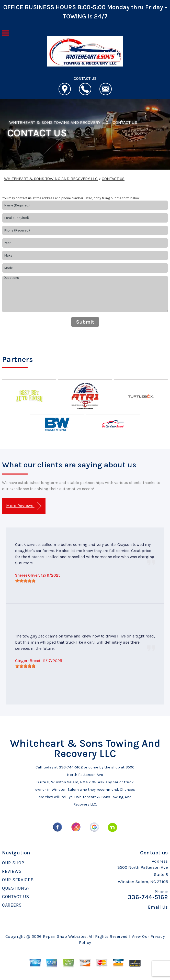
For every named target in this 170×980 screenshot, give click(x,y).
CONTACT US (125, 122)
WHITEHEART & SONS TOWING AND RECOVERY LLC (59, 122)
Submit (85, 322)
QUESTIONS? (16, 888)
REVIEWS (12, 871)
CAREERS (12, 905)
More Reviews (24, 506)
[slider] (25, 581)
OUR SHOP (13, 863)
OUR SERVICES (18, 880)
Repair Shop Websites (65, 936)
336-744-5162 (71, 767)
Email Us (158, 907)
